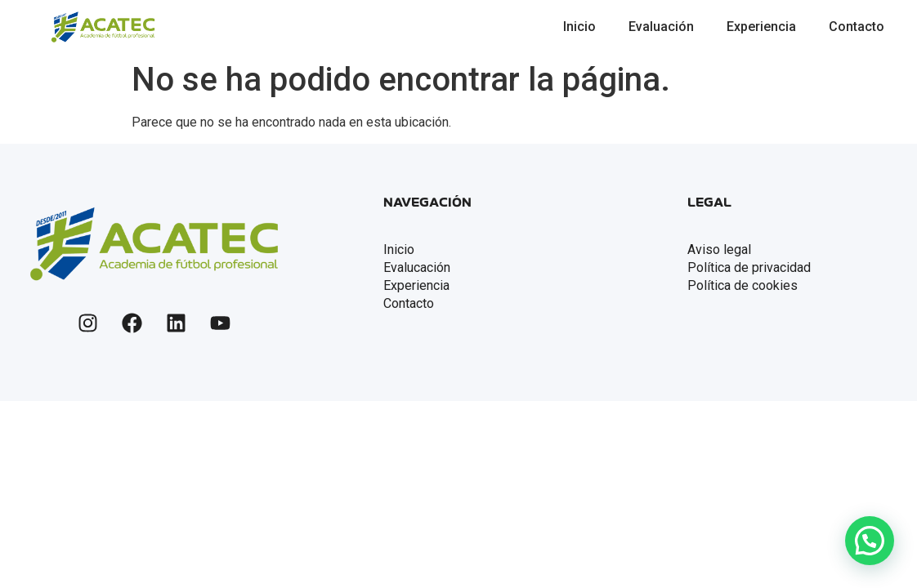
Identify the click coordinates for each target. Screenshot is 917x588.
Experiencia (761, 27)
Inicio (579, 27)
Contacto (857, 27)
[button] (870, 541)
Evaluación (661, 27)
